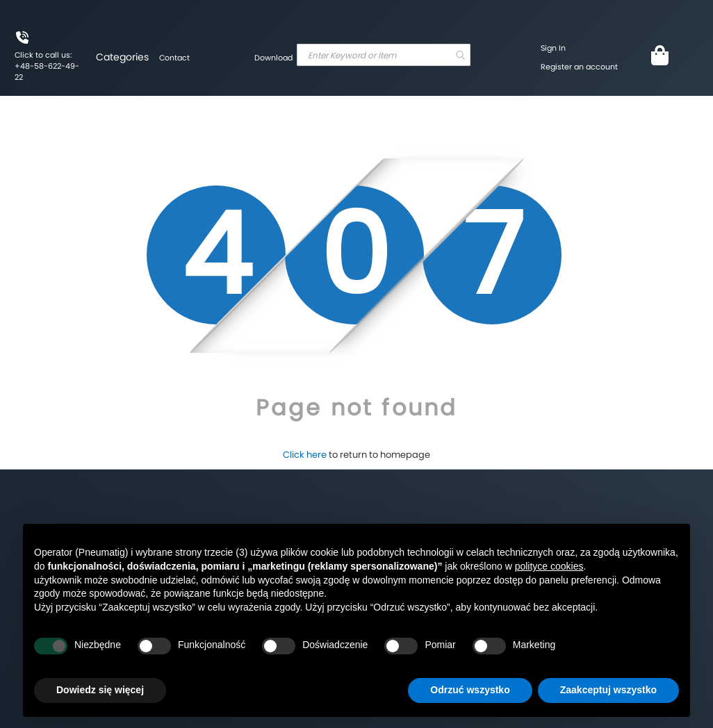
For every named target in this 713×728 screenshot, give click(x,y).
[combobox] (384, 55)
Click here (305, 455)
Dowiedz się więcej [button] (100, 690)
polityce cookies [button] (549, 566)
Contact (174, 58)
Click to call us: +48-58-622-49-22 (47, 66)
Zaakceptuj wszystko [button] (608, 690)
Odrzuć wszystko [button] (470, 690)
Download (273, 58)
